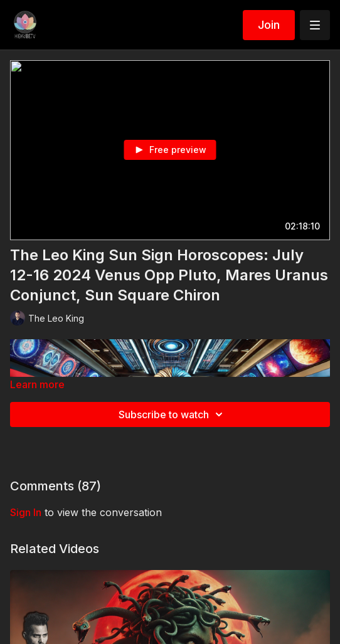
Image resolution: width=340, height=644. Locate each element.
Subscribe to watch (173, 414)
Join (269, 25)
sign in (26, 512)
